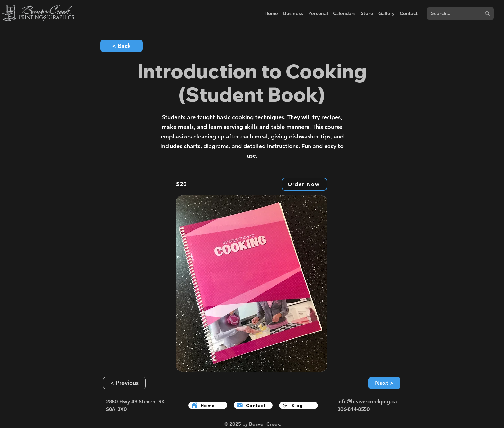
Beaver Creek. (265, 424)
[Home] (208, 405)
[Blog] (298, 405)
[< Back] (122, 46)
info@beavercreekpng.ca (367, 401)
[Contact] (253, 405)
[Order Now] (304, 184)
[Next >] (384, 383)
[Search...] (449, 13)
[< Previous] (124, 383)
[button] (293, 13)
